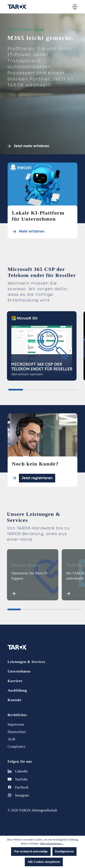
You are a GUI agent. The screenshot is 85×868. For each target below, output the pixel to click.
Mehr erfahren (32, 231)
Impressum (16, 724)
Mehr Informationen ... (52, 844)
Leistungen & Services (27, 662)
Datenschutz (17, 732)
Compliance (17, 747)
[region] (42, 348)
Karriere (15, 681)
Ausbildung (17, 690)
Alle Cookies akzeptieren (44, 862)
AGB (11, 739)
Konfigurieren (64, 851)
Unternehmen (19, 671)
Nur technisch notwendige (31, 851)
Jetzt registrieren (37, 478)
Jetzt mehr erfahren (28, 146)
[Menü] (75, 7)
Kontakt (15, 700)
